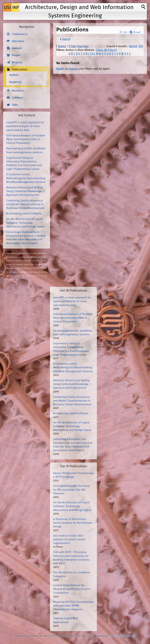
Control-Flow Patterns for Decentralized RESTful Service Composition (72, 589)
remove (73, 69)
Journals (17, 48)
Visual (135, 32)
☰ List (123, 32)
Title (73, 46)
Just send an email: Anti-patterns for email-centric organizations (69, 539)
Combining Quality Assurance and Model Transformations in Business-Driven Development (25, 204)
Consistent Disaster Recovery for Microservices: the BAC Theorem (71, 490)
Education (18, 41)
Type (80, 46)
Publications (20, 70)
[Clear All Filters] (106, 50)
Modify (60, 69)
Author (62, 46)
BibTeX (133, 46)
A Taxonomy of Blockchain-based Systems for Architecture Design (73, 523)
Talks (15, 105)
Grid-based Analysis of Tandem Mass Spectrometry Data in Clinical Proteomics (26, 139)
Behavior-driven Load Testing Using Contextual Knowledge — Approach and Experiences (25, 191)
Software (17, 98)
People (16, 55)
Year (86, 46)
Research (18, 91)
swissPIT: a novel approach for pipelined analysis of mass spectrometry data (25, 126)
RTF (141, 46)
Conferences (20, 34)
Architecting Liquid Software (24, 214)
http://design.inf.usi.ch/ (122, 636)
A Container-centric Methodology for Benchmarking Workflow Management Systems (26, 178)
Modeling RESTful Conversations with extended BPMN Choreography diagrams (73, 606)
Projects (17, 63)
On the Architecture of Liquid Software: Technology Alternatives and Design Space (25, 223)
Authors (14, 75)
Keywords (15, 82)
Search (66, 39)
